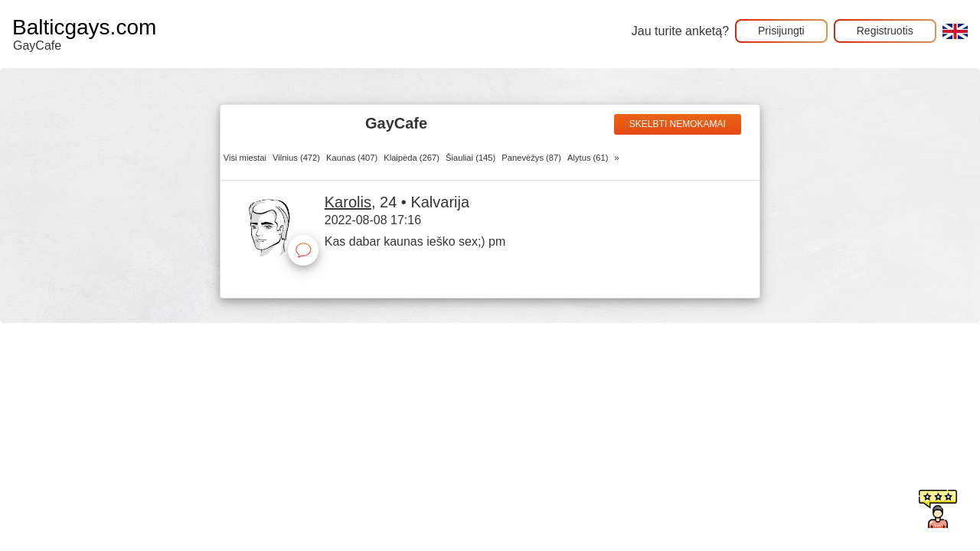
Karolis (348, 202)
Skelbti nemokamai (678, 124)
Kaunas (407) (352, 158)
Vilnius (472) (296, 158)
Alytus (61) (588, 158)
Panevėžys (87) (531, 158)
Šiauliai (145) (470, 158)
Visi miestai (245, 158)
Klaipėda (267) (412, 158)
